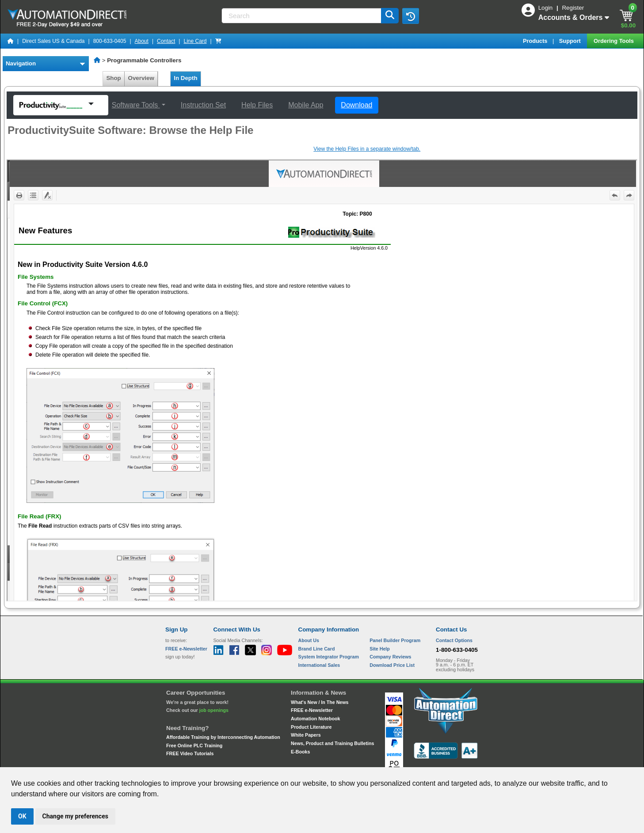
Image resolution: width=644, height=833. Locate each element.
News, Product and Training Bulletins (332, 743)
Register (573, 8)
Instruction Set (203, 105)
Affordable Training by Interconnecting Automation (223, 737)
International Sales (319, 665)
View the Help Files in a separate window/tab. (367, 149)
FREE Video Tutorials (190, 753)
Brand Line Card (317, 649)
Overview (141, 78)
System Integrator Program (329, 657)
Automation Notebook (315, 719)
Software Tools (136, 105)
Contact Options (454, 640)
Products (536, 41)
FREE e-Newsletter (312, 710)
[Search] (302, 16)
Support (571, 41)
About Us (309, 640)
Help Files (257, 105)
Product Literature (311, 727)
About (142, 41)
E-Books (300, 752)
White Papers (306, 735)
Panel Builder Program (395, 640)
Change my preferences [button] (75, 816)
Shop (114, 78)
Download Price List (392, 665)
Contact (166, 41)
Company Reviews (390, 657)
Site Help (380, 649)
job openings (214, 710)
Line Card (195, 41)
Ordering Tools (614, 41)
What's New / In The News (320, 702)
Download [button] (356, 105)
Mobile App (306, 105)
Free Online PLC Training (194, 746)
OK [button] (22, 816)
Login (546, 8)
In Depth (186, 78)
